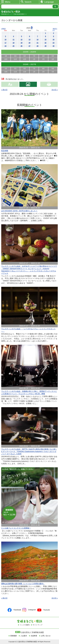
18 (13, 43)
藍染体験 (5, 151)
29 (46, 46)
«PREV (3, 29)
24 (6, 46)
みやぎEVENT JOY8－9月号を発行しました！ (19, 211)
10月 (6, 59)
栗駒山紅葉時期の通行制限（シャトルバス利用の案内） (23, 584)
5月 (15, 56)
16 (53, 40)
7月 (34, 56)
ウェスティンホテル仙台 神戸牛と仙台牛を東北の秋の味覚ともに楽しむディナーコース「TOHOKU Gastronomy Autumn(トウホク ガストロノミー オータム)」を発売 (29, 451)
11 (13, 40)
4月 (6, 56)
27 (29, 46)
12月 (25, 59)
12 (21, 40)
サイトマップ (38, 625)
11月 (15, 59)
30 (53, 46)
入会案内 (24, 636)
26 (21, 46)
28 (37, 46)
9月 (53, 56)
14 (37, 40)
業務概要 (14, 636)
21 (37, 43)
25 (13, 46)
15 (46, 40)
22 (46, 43)
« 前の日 (4, 90)
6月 (25, 56)
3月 (53, 59)
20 (29, 43)
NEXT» (55, 29)
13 (29, 40)
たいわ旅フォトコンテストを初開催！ (16, 528)
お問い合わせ (46, 636)
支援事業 (34, 636)
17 (6, 43)
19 (21, 43)
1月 (34, 59)
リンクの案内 (25, 625)
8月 (43, 56)
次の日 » (55, 90)
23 (53, 43)
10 (6, 40)
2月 (43, 59)
